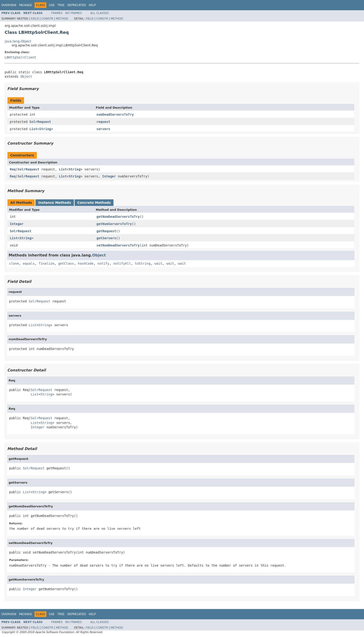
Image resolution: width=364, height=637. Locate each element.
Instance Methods (55, 203)
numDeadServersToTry (115, 114)
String (45, 129)
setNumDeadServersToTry (118, 245)
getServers (106, 238)
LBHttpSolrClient (20, 57)
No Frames (74, 13)
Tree (61, 5)
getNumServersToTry (114, 224)
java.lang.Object (18, 41)
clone (14, 263)
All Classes (100, 13)
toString (143, 263)
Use (52, 5)
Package (26, 5)
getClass (66, 263)
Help (92, 5)
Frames (57, 13)
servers (103, 129)
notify (103, 263)
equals (29, 263)
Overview (9, 5)
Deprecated (77, 5)
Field (35, 19)
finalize (46, 263)
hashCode (86, 263)
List (33, 129)
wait (158, 263)
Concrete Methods (94, 203)
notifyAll (122, 263)
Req (13, 169)
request (103, 122)
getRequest (106, 231)
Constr (47, 19)
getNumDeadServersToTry (118, 217)
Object (26, 76)
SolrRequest (40, 122)
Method (62, 19)
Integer (109, 176)
